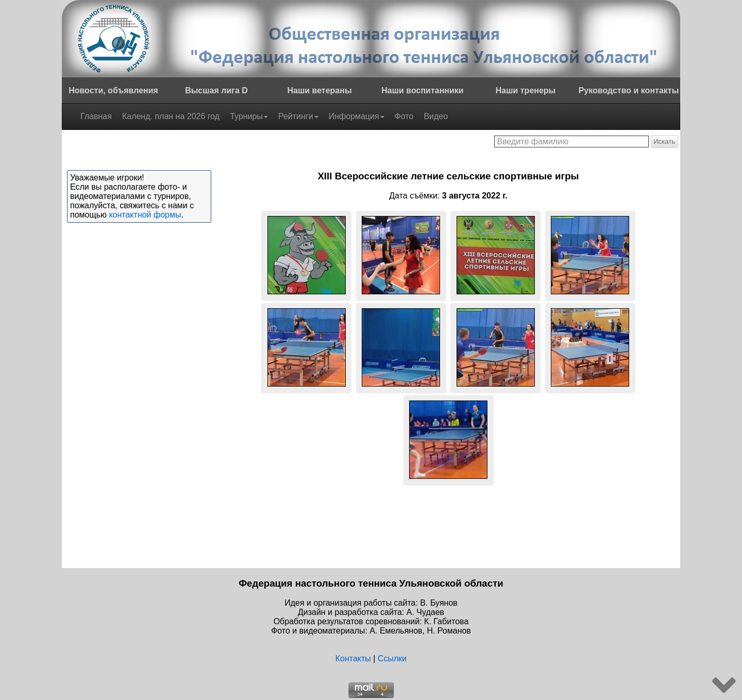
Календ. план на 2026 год (171, 116)
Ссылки (392, 659)
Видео (436, 116)
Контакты (353, 659)
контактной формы (145, 215)
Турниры (249, 116)
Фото (404, 116)
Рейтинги (298, 116)
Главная (96, 116)
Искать (664, 141)
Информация (357, 116)
